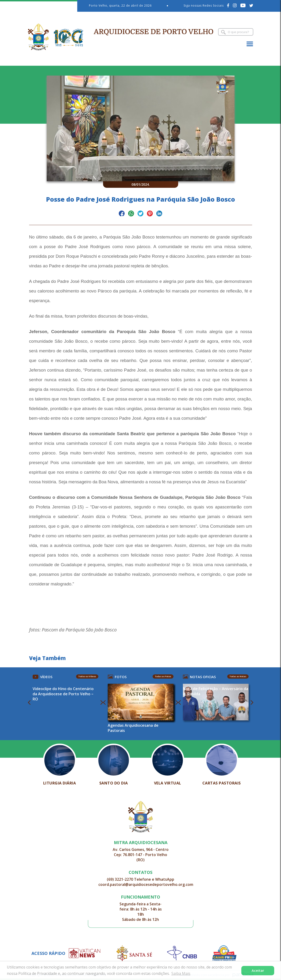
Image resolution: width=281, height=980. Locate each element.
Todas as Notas (238, 676)
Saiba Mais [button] (181, 973)
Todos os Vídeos (87, 676)
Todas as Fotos (163, 676)
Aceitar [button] (258, 970)
